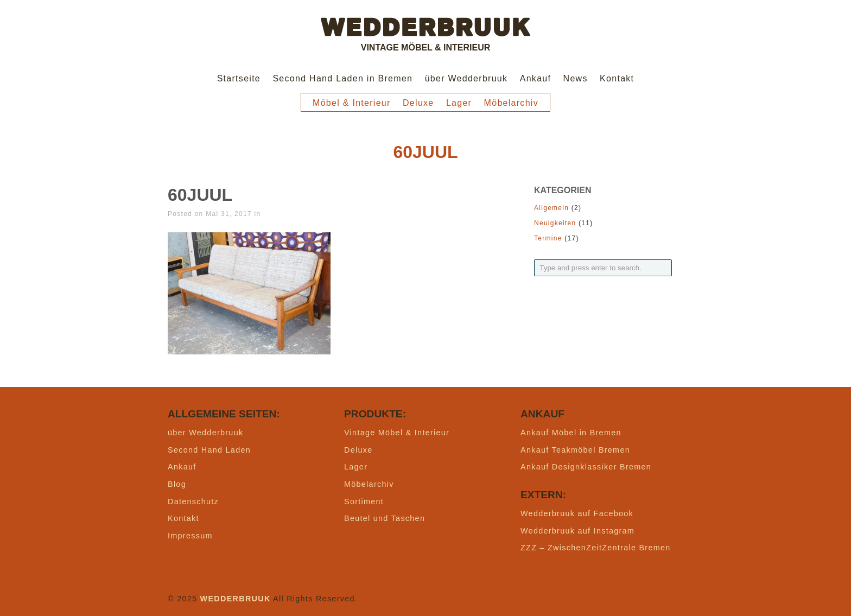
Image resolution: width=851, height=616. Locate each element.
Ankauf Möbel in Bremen (571, 433)
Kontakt (617, 78)
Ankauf (536, 78)
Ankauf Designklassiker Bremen (586, 467)
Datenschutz (193, 501)
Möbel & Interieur (352, 103)
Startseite (239, 78)
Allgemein (551, 208)
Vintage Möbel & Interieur (397, 433)
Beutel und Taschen (385, 518)
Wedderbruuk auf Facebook (577, 513)
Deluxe (418, 103)
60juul (200, 195)
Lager (459, 103)
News (576, 78)
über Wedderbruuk (466, 78)
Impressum (190, 536)
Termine (548, 238)
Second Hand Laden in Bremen (342, 78)
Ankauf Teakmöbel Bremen (575, 450)
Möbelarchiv (511, 103)
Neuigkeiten (555, 223)
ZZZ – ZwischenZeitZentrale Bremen (596, 548)
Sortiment (364, 501)
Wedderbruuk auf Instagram (577, 531)
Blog (177, 484)
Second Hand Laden (209, 450)
